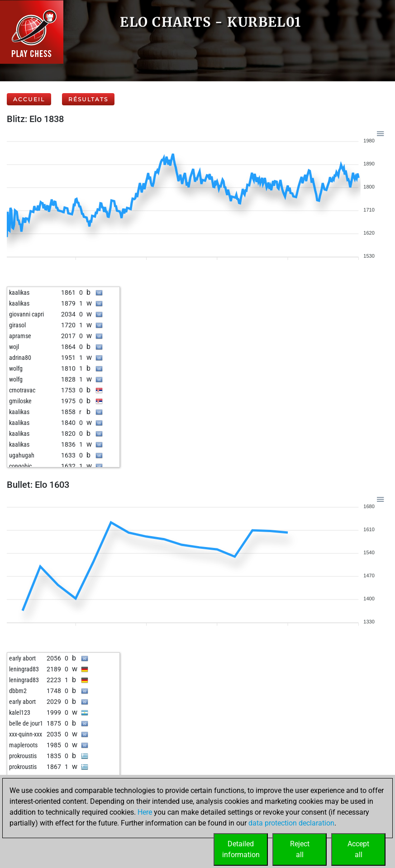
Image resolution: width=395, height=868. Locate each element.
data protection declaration (291, 823)
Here (145, 812)
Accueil (29, 99)
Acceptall (358, 849)
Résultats (88, 99)
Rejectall (300, 849)
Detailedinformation (241, 849)
